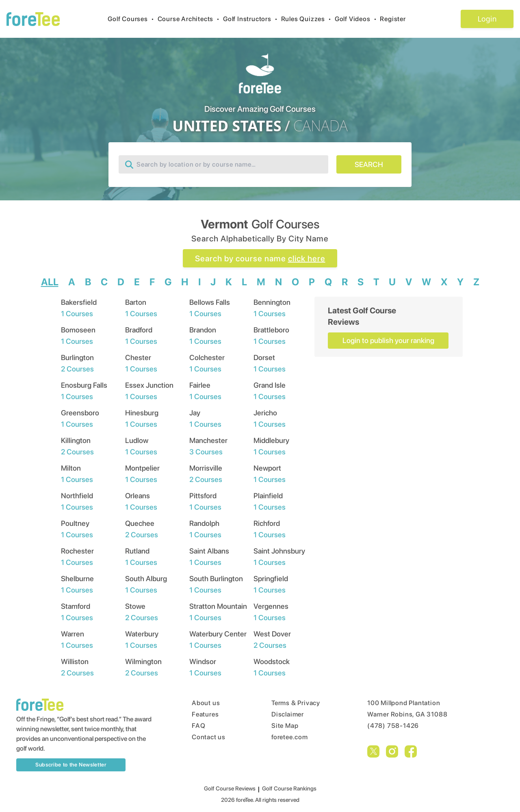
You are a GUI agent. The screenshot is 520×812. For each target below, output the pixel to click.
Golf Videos (357, 19)
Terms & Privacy (296, 703)
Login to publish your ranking (388, 340)
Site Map (285, 726)
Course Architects (190, 19)
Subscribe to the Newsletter (71, 765)
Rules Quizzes (308, 19)
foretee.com (290, 737)
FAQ (198, 726)
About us (206, 703)
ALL (50, 282)
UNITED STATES (227, 126)
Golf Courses (132, 19)
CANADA (321, 126)
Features (205, 714)
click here (307, 258)
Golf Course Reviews (230, 788)
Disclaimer (288, 714)
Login (487, 19)
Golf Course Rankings (289, 788)
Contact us (209, 737)
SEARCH (369, 164)
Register (396, 19)
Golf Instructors (252, 19)
